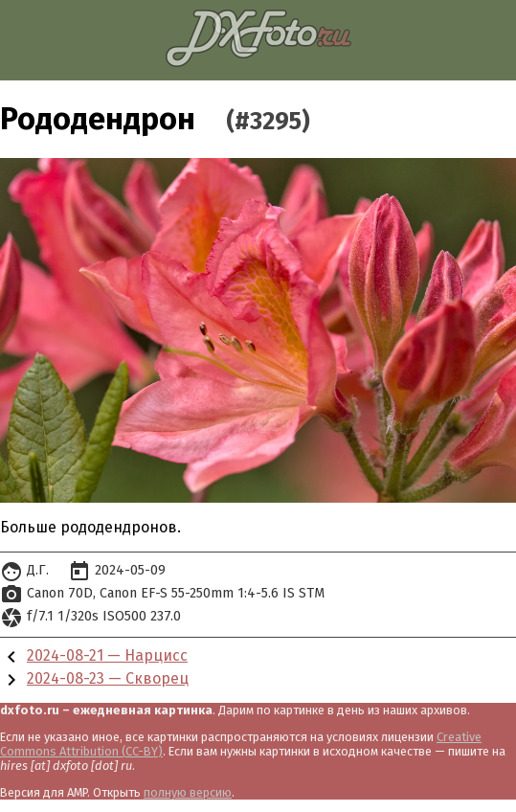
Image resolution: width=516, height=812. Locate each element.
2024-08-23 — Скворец (108, 678)
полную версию (188, 792)
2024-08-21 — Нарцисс (107, 655)
